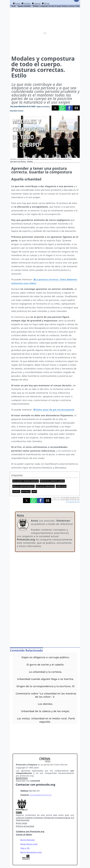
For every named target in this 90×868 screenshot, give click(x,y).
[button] (55, 108)
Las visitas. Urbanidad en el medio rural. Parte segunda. (46, 720)
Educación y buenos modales (26, 481)
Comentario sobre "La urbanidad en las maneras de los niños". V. (46, 695)
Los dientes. (46, 704)
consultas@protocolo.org (40, 795)
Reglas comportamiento (23, 486)
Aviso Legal (22, 823)
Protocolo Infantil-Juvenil (52, 481)
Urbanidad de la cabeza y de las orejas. (46, 711)
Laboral (37, 3)
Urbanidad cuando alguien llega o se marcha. (46, 679)
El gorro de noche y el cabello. (46, 665)
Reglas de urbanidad (45, 486)
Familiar (27, 3)
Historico (26, 492)
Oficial (47, 3)
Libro (34, 492)
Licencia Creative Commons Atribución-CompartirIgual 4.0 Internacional (45, 819)
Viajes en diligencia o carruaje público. (46, 657)
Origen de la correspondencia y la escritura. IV (46, 686)
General (16, 492)
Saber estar (61, 486)
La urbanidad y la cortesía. (46, 672)
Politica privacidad (25, 826)
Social (18, 3)
